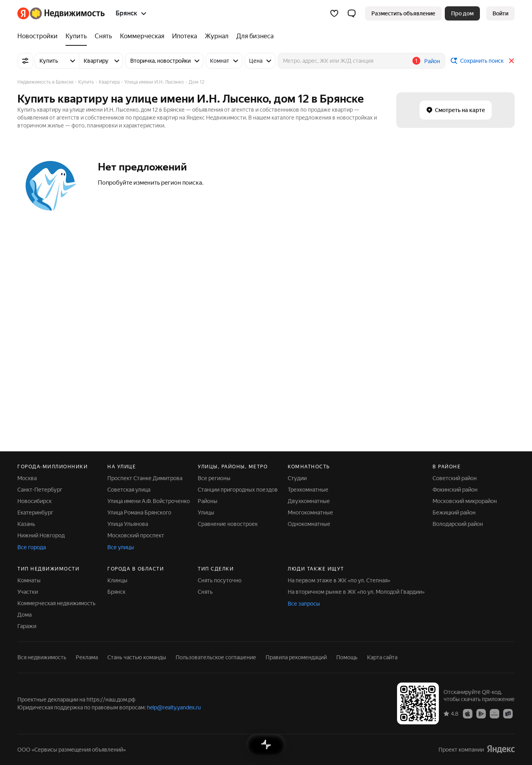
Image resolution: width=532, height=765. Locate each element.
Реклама (87, 657)
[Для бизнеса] (253, 36)
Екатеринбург (35, 512)
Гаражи (27, 626)
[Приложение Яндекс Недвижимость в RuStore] (508, 713)
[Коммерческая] (142, 36)
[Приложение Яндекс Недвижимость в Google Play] (481, 713)
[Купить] (76, 36)
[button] (352, 13)
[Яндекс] (23, 13)
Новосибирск (35, 501)
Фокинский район (455, 490)
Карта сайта (382, 657)
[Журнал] (217, 36)
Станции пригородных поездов (238, 490)
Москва (27, 478)
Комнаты (29, 580)
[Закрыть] (511, 61)
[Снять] (103, 36)
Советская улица (129, 490)
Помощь (347, 657)
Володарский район (458, 524)
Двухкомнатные (309, 501)
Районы (208, 501)
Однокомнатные (309, 524)
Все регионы (214, 478)
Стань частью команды (137, 657)
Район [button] (432, 61)
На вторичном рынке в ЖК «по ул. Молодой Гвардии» (356, 592)
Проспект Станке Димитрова (145, 478)
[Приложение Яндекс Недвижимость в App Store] (468, 713)
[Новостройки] (39, 36)
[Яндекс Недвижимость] (67, 13)
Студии (297, 478)
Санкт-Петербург (40, 490)
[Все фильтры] (25, 61)
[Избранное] (334, 13)
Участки (28, 592)
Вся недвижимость (42, 657)
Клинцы (117, 580)
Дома (24, 615)
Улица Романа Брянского (139, 512)
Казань (26, 524)
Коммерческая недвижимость (56, 603)
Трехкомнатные (308, 490)
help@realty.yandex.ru (174, 707)
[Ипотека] (185, 36)
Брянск (116, 592)
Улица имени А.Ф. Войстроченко (149, 501)
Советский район (455, 478)
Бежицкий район (454, 512)
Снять (205, 592)
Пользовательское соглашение (216, 657)
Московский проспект (136, 535)
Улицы (206, 512)
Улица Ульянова (128, 524)
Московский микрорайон (465, 501)
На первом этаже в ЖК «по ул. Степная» (339, 580)
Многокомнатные (310, 512)
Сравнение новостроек (228, 524)
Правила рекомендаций (296, 657)
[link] (500, 13)
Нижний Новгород (41, 535)
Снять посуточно (220, 580)
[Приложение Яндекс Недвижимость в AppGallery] (495, 713)
